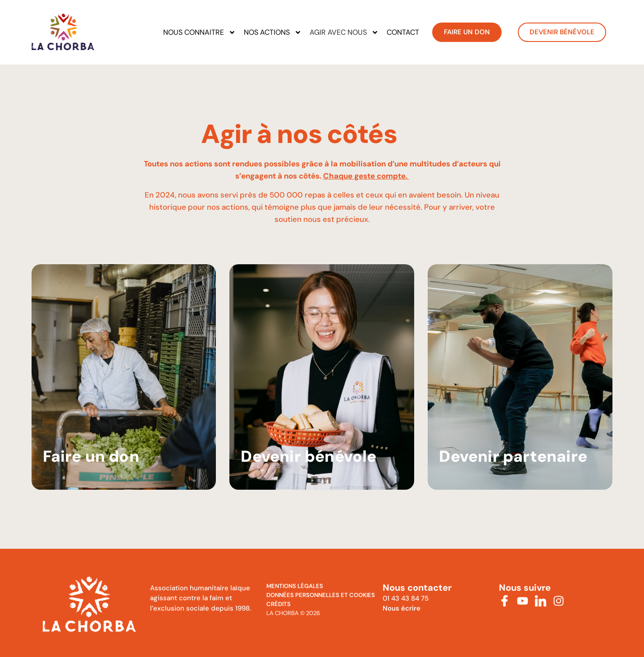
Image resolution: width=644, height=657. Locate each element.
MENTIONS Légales (295, 586)
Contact (403, 32)
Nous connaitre (199, 32)
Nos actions (273, 32)
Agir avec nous (344, 32)
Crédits (279, 604)
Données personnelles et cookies (321, 595)
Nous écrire (402, 608)
